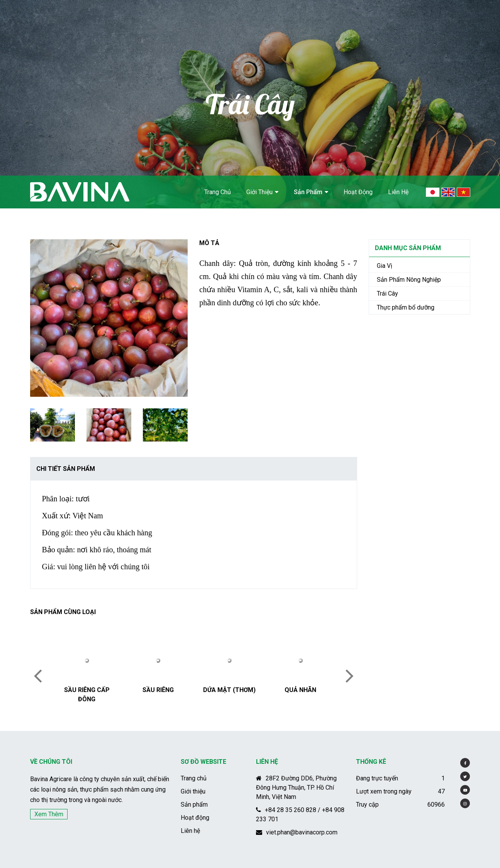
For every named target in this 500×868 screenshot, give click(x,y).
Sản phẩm (308, 192)
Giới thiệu (259, 192)
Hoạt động (358, 192)
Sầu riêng (158, 690)
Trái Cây (387, 294)
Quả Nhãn (300, 690)
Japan (433, 192)
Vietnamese (464, 192)
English (448, 192)
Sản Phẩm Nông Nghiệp (409, 280)
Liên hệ (398, 192)
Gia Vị (385, 266)
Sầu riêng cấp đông (87, 695)
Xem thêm (49, 814)
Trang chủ (218, 192)
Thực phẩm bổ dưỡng (406, 307)
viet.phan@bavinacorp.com (297, 832)
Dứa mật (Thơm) (229, 690)
